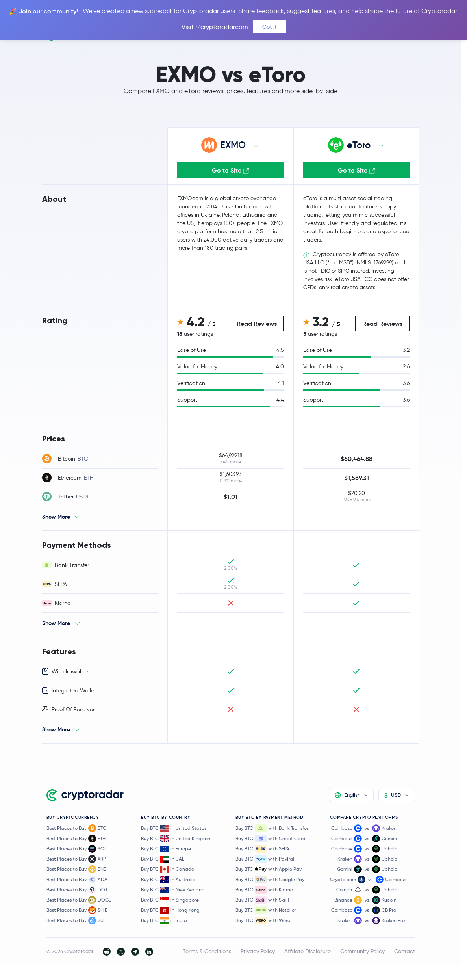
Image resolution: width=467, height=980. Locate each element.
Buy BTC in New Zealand (173, 890)
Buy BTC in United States (174, 828)
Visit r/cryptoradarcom (215, 27)
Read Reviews (257, 324)
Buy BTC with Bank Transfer (272, 828)
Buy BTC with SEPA (262, 849)
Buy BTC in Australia (168, 880)
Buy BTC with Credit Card (271, 839)
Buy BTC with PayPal (265, 859)
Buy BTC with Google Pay (270, 880)
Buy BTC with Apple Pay (269, 869)
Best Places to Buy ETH (76, 839)
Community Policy (362, 951)
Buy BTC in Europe (166, 849)
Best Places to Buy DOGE (79, 900)
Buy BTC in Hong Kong (170, 910)
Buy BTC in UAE (163, 859)
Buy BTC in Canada (168, 869)
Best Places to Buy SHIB (77, 910)
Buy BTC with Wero (263, 920)
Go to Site (231, 170)
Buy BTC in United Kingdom (176, 839)
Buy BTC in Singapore (170, 900)
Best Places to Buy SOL (77, 849)
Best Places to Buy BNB (76, 869)
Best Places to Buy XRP (76, 859)
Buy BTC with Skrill (262, 900)
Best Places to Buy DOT (77, 890)
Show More (56, 517)
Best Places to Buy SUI (76, 920)
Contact (405, 951)
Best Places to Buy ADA (77, 880)
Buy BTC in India (164, 921)
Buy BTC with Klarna (264, 890)
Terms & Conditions (207, 951)
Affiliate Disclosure (308, 951)
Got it (269, 27)
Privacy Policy (258, 951)
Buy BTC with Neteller (266, 910)
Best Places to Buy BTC (76, 828)
